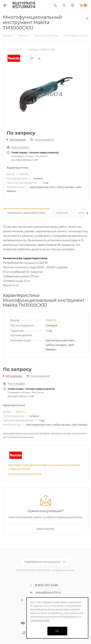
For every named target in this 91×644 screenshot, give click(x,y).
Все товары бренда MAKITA (25, 487)
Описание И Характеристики (26, 213)
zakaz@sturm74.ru (48, 595)
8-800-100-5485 (46, 588)
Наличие (62, 213)
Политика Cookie (40, 620)
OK (57, 631)
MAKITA (24, 174)
